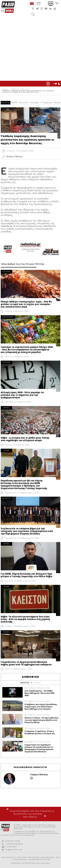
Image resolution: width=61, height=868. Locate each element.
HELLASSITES (43, 863)
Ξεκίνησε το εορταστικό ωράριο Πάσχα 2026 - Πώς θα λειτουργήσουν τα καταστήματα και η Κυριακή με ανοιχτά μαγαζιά (27, 350)
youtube (46, 9)
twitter (37, 9)
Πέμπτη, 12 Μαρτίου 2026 (17, 445)
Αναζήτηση (33, 14)
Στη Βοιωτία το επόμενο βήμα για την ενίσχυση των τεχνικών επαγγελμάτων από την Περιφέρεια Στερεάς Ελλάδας (27, 531)
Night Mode (57, 84)
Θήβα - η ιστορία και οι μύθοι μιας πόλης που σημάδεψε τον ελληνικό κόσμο (25, 439)
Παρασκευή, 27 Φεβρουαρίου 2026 (22, 493)
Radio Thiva (8, 7)
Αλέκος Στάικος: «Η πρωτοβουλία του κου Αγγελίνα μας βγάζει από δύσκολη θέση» (41, 720)
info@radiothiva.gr (14, 850)
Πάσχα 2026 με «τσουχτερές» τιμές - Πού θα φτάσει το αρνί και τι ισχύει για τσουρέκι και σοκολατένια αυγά (26, 304)
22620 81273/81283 (15, 844)
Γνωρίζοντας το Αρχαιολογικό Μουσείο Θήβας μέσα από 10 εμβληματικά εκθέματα (26, 663)
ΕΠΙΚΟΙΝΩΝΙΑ (20, 860)
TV (57, 3)
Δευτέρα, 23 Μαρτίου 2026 (18, 402)
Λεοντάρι (35, 103)
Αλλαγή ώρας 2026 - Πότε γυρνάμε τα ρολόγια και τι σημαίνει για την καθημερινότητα (22, 395)
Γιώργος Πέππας (39, 774)
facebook (33, 9)
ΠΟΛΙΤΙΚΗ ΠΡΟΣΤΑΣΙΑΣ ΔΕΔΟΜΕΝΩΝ (36, 858)
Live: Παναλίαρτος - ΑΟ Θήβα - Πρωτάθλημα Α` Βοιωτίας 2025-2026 (40, 693)
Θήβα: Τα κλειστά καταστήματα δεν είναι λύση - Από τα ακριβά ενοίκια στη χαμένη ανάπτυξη (25, 619)
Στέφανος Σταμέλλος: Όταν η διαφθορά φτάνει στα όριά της (40, 732)
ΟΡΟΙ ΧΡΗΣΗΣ (8, 858)
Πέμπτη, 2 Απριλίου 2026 (17, 311)
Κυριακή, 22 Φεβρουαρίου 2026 (20, 581)
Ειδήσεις (15, 89)
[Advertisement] (31, 49)
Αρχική (5, 89)
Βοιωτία (26, 89)
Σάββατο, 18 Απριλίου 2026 (39, 688)
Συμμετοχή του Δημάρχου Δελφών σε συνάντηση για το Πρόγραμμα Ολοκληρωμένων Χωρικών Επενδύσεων (39, 748)
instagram (42, 9)
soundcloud (50, 9)
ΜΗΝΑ (37, 683)
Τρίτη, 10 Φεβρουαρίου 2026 (19, 669)
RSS (58, 858)
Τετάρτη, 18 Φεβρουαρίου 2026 (20, 626)
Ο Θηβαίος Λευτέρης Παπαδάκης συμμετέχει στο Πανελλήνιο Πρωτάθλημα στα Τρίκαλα (41, 707)
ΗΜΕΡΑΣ (25, 683)
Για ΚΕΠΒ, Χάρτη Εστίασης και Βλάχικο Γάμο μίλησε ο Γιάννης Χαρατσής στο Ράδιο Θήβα (26, 575)
